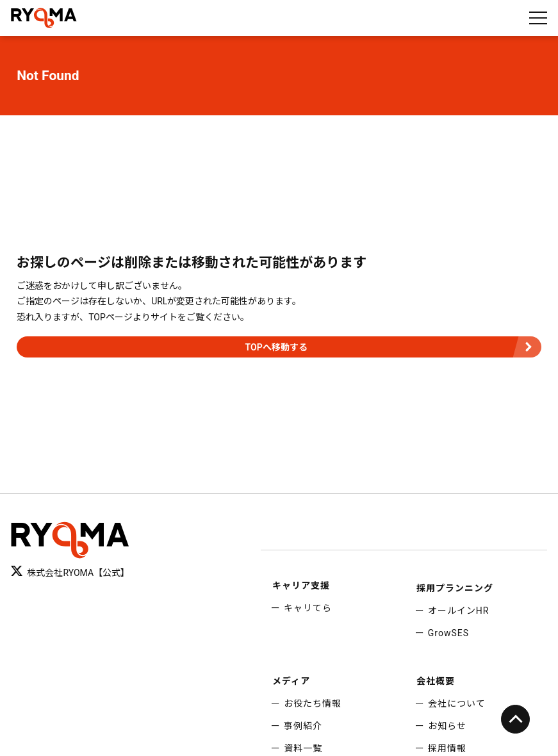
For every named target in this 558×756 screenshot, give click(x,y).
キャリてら (308, 608)
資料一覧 (303, 748)
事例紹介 (303, 726)
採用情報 (447, 748)
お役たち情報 (313, 703)
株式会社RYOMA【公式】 (70, 572)
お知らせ (447, 726)
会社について (457, 703)
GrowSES (448, 633)
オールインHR (459, 611)
